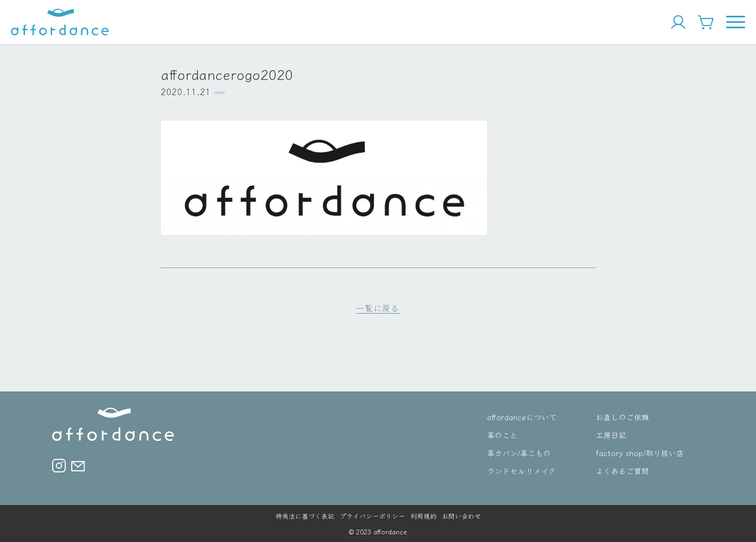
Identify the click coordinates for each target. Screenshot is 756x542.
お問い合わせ (461, 516)
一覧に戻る (378, 308)
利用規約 (423, 516)
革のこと (502, 435)
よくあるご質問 (622, 471)
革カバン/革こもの (519, 453)
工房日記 (611, 435)
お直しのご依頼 (622, 417)
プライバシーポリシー (372, 516)
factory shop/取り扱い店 (640, 453)
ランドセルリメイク (521, 471)
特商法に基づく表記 (305, 516)
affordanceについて (522, 417)
